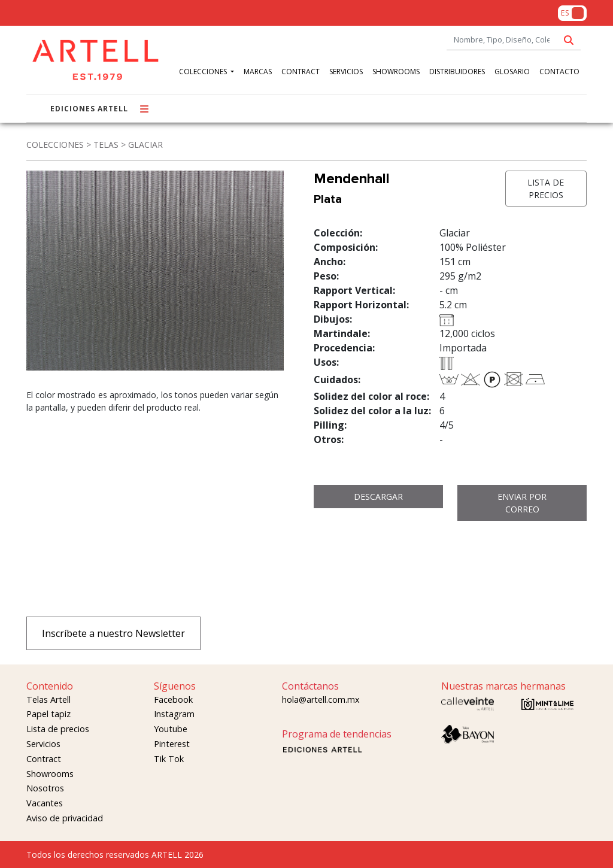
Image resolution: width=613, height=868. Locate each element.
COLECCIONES (204, 72)
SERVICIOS (346, 72)
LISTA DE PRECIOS (546, 189)
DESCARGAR (378, 497)
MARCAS (258, 72)
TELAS (106, 145)
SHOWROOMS (396, 72)
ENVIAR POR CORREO (522, 503)
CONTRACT (301, 72)
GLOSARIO (512, 72)
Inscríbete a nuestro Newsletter (113, 633)
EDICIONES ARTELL (89, 109)
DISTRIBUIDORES (457, 72)
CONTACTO (559, 72)
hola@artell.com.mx (321, 699)
